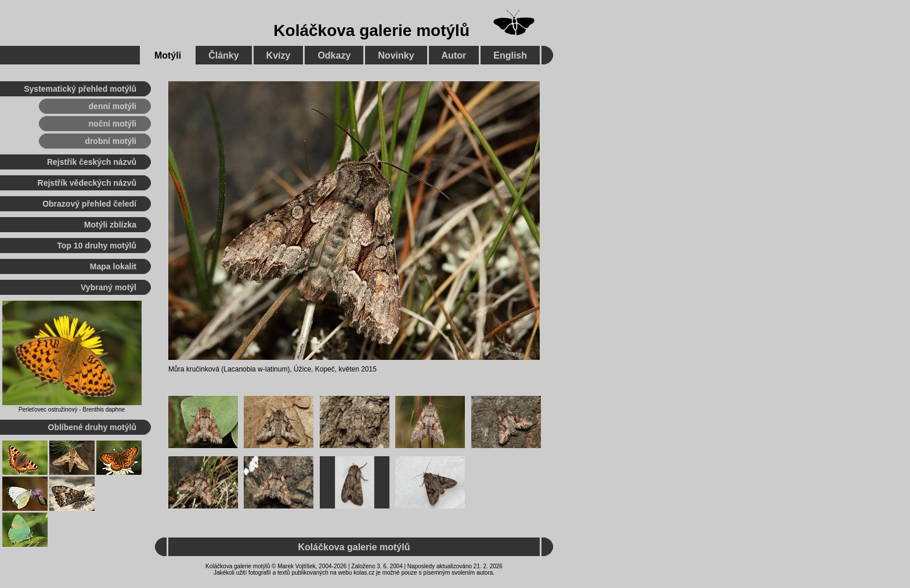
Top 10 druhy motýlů (97, 246)
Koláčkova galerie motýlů (371, 30)
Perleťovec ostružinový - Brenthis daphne (72, 410)
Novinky (396, 55)
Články (223, 55)
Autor (454, 55)
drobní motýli (111, 141)
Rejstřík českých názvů (92, 162)
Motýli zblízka (110, 225)
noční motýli (113, 124)
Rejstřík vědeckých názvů (87, 183)
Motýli (168, 55)
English (510, 55)
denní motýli (113, 106)
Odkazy (334, 55)
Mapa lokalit (113, 266)
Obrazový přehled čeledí (89, 204)
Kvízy (279, 55)
